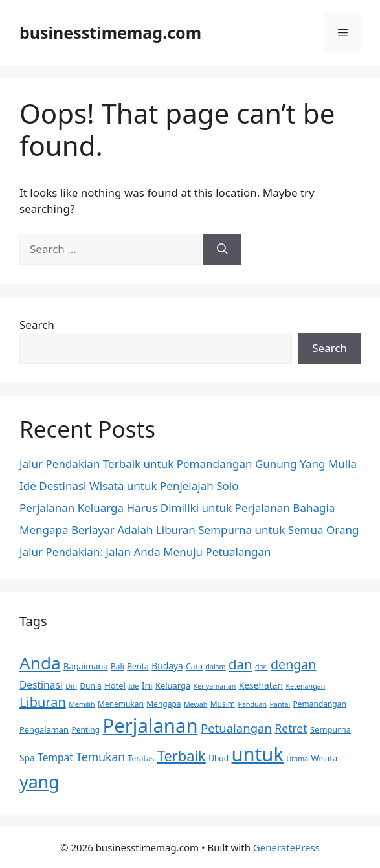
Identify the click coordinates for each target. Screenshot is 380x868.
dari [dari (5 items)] (262, 667)
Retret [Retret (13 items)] (291, 728)
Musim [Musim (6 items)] (223, 704)
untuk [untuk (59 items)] (258, 754)
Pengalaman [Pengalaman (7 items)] (44, 729)
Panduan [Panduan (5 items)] (252, 704)
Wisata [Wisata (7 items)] (325, 758)
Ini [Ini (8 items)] (147, 685)
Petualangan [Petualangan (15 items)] (236, 728)
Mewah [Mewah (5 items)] (196, 704)
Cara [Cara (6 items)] (194, 666)
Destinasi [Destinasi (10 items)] (41, 685)
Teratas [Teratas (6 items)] (141, 758)
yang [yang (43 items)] (39, 782)
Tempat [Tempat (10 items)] (55, 757)
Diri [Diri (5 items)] (71, 686)
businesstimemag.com (110, 32)
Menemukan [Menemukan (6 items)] (121, 704)
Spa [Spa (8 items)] (27, 758)
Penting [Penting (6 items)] (85, 730)
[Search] (222, 249)
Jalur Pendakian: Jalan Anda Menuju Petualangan (145, 552)
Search (37, 325)
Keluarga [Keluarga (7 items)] (173, 685)
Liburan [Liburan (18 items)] (43, 702)
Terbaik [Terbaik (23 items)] (182, 756)
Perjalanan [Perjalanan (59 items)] (150, 726)
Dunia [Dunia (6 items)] (90, 686)
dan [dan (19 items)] (240, 664)
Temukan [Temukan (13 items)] (100, 757)
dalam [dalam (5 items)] (215, 667)
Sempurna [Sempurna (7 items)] (330, 729)
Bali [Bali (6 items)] (117, 666)
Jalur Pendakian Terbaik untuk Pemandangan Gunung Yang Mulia (188, 464)
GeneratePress (286, 847)
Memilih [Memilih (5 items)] (82, 704)
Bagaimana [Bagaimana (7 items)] (86, 666)
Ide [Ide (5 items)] (133, 686)
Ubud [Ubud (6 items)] (218, 758)
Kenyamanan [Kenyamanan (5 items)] (215, 686)
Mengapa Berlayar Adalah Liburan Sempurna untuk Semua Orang (189, 530)
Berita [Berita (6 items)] (138, 666)
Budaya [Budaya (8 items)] (167, 666)
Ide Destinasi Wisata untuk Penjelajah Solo (129, 486)
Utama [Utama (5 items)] (298, 759)
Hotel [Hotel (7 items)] (115, 685)
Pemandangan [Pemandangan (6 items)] (320, 704)
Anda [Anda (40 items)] (40, 663)
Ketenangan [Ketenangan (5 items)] (306, 686)
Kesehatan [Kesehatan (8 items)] (261, 685)
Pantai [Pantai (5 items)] (280, 704)
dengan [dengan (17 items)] (293, 664)
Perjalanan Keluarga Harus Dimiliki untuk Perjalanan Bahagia (177, 508)
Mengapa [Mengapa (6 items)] (163, 704)
